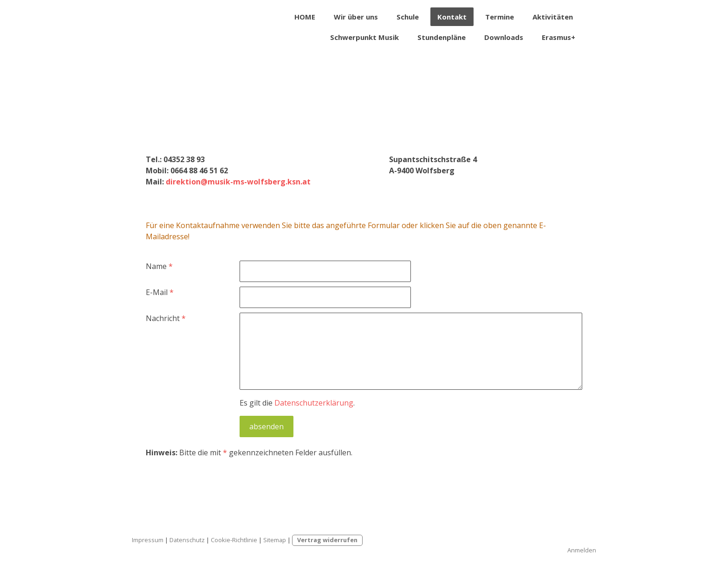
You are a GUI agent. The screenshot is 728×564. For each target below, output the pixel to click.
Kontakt (452, 17)
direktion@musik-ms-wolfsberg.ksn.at (238, 182)
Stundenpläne (442, 37)
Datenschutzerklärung (314, 403)
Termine (500, 17)
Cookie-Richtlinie (234, 540)
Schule (408, 17)
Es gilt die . (297, 403)
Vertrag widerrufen (327, 540)
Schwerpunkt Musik (364, 37)
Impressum (148, 540)
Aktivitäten (553, 17)
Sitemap (275, 540)
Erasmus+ (559, 37)
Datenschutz (187, 540)
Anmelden (582, 550)
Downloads (504, 37)
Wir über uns (356, 17)
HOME (305, 17)
